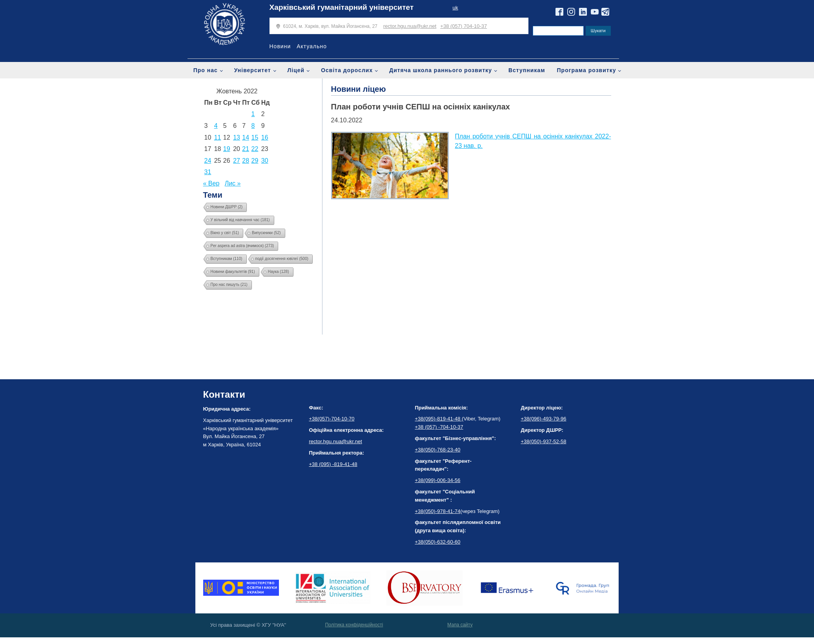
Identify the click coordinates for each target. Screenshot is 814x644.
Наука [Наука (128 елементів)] (279, 272)
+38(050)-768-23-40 (438, 450)
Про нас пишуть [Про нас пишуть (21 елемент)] (229, 285)
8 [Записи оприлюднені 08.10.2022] (253, 126)
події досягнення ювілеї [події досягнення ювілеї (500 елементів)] (282, 259)
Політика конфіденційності (354, 625)
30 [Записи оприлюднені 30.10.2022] (265, 161)
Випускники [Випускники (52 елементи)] (266, 233)
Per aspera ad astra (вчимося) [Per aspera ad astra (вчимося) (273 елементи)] (242, 246)
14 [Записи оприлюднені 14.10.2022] (246, 137)
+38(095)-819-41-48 (439, 419)
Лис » (233, 183)
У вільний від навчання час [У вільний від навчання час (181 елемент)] (240, 220)
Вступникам (527, 70)
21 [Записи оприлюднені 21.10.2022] (246, 149)
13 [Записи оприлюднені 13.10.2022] (237, 137)
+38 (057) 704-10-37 (463, 26)
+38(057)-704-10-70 (332, 419)
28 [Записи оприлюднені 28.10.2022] (246, 161)
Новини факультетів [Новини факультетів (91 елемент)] (233, 272)
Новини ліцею (359, 89)
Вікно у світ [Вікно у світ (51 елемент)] (225, 233)
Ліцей (296, 70)
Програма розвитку (587, 70)
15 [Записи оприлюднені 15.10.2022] (255, 137)
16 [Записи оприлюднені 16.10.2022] (265, 137)
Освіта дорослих (347, 70)
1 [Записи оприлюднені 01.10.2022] (253, 114)
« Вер (211, 183)
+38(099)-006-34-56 (438, 480)
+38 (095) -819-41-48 (333, 464)
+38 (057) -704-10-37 (439, 427)
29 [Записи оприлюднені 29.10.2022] (255, 161)
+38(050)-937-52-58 (544, 441)
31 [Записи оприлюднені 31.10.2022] (208, 172)
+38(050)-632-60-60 (438, 542)
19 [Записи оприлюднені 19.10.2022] (227, 149)
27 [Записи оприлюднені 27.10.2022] (237, 161)
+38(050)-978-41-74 (438, 511)
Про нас (206, 70)
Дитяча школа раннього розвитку (441, 70)
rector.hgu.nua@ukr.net (410, 26)
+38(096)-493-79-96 (544, 419)
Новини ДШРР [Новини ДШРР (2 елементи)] (227, 207)
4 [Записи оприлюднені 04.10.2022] (216, 126)
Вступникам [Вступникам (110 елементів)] (227, 259)
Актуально (312, 46)
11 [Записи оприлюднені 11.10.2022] (218, 137)
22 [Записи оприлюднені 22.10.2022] (255, 149)
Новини (280, 46)
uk (455, 8)
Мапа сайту (460, 625)
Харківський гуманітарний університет (342, 7)
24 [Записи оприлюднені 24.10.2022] (208, 161)
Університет (253, 70)
